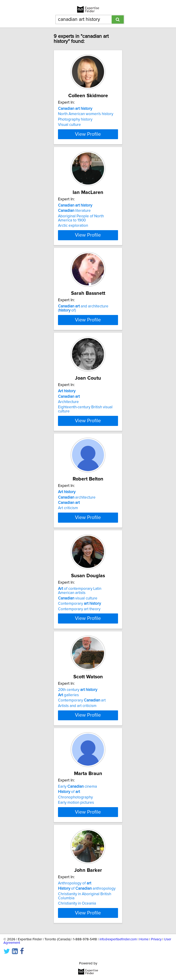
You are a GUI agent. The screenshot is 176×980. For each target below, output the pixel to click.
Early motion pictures (76, 831)
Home (144, 972)
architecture (77, 517)
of (69, 820)
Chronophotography (75, 825)
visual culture (78, 622)
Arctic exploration (73, 230)
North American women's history (86, 114)
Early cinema (77, 815)
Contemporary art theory (79, 633)
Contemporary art (82, 725)
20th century (78, 714)
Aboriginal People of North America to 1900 (81, 222)
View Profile (88, 138)
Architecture (68, 422)
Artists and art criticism (77, 730)
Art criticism (68, 528)
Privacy (156, 972)
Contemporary (79, 628)
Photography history (75, 119)
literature (74, 215)
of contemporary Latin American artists (80, 615)
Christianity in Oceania (77, 936)
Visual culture (69, 125)
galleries (68, 719)
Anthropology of (75, 916)
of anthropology (87, 921)
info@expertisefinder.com (118, 972)
